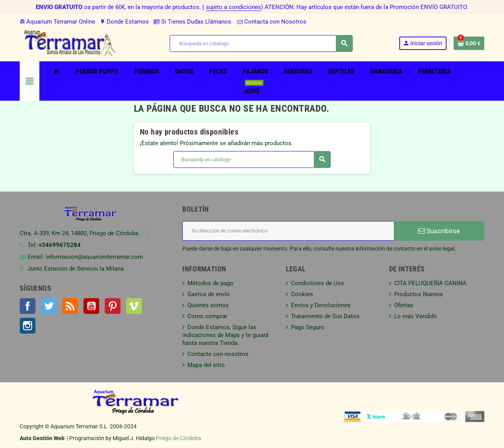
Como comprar (207, 316)
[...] (145, 233)
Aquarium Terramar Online (57, 22)
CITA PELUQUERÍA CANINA (430, 283)
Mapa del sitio (206, 365)
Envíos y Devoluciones (321, 305)
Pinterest (113, 306)
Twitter (49, 306)
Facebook (28, 306)
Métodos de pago (210, 283)
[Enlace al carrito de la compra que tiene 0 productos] (469, 43)
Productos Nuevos (419, 294)
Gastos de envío (209, 294)
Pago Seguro (308, 327)
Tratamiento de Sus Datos (325, 316)
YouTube (91, 306)
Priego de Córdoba (179, 438)
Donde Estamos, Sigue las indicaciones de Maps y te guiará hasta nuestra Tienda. (225, 335)
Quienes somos (208, 305)
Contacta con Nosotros (272, 22)
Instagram (28, 326)
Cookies (302, 294)
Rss (70, 306)
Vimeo (134, 306)
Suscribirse (439, 231)
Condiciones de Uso (318, 283)
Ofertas (404, 305)
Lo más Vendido (416, 316)
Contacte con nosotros (218, 354)
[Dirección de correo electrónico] (288, 231)
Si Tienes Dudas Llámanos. (193, 22)
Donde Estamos (124, 22)
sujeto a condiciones (233, 7)
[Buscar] (261, 43)
